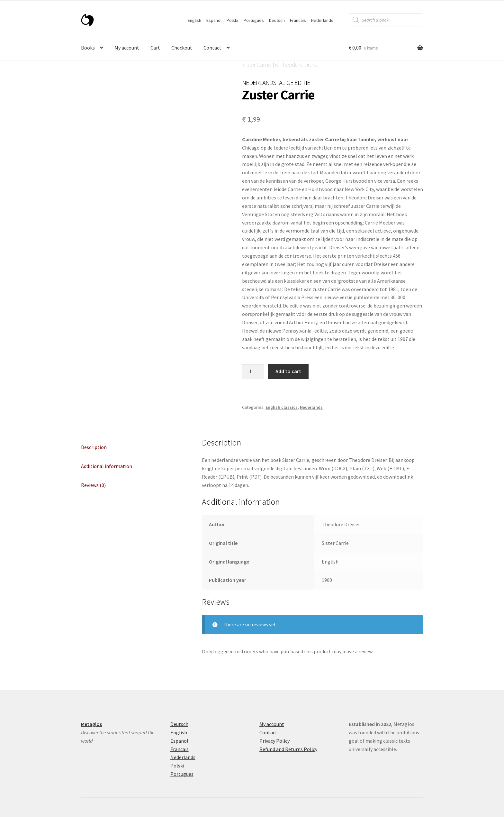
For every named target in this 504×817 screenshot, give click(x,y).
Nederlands (322, 20)
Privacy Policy (274, 741)
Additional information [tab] (107, 466)
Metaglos (91, 724)
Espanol (214, 20)
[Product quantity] (253, 372)
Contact (212, 48)
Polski (232, 20)
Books (88, 48)
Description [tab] (94, 447)
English (194, 20)
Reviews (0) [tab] (93, 485)
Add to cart (288, 371)
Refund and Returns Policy (288, 749)
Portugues (254, 20)
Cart (155, 48)
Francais (298, 20)
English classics (282, 407)
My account (127, 48)
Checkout (182, 48)
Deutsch (277, 20)
